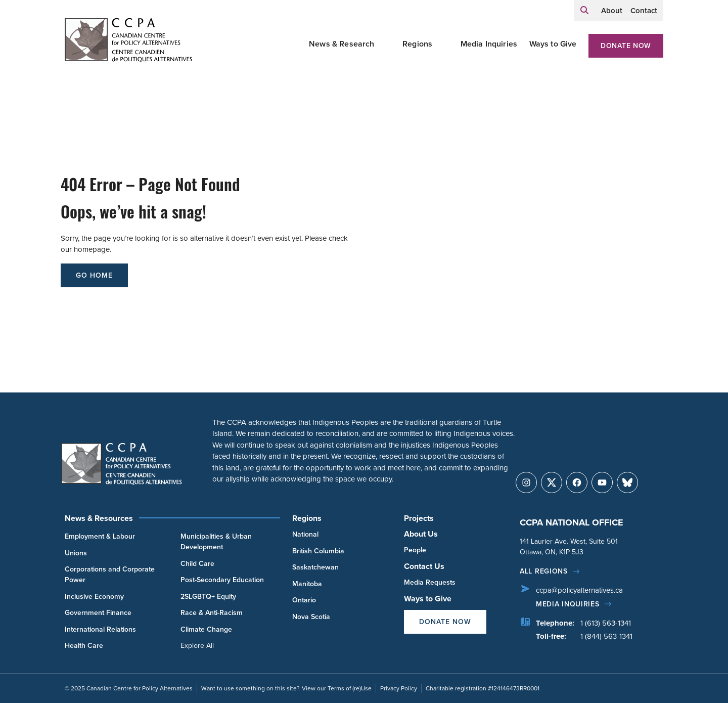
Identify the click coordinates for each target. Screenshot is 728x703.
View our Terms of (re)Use (337, 688)
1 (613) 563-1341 (606, 623)
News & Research (342, 44)
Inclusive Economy (94, 597)
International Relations (100, 629)
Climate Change (206, 629)
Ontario (304, 600)
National (305, 534)
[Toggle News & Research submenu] (387, 44)
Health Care (84, 646)
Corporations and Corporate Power (110, 575)
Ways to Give (553, 44)
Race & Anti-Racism (212, 613)
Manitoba (307, 584)
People (415, 550)
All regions (544, 571)
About (612, 11)
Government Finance (98, 613)
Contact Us (424, 566)
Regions (417, 44)
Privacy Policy (399, 688)
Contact (644, 11)
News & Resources (99, 518)
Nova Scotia (311, 617)
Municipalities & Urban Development (216, 542)
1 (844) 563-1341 (606, 636)
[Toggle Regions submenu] (444, 44)
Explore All (197, 646)
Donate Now (626, 46)
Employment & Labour (100, 536)
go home (94, 275)
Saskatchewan (315, 567)
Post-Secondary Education (222, 580)
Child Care (197, 564)
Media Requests (430, 582)
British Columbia (318, 551)
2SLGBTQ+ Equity (208, 597)
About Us (421, 534)
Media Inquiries (489, 44)
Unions (76, 553)
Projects (419, 518)
